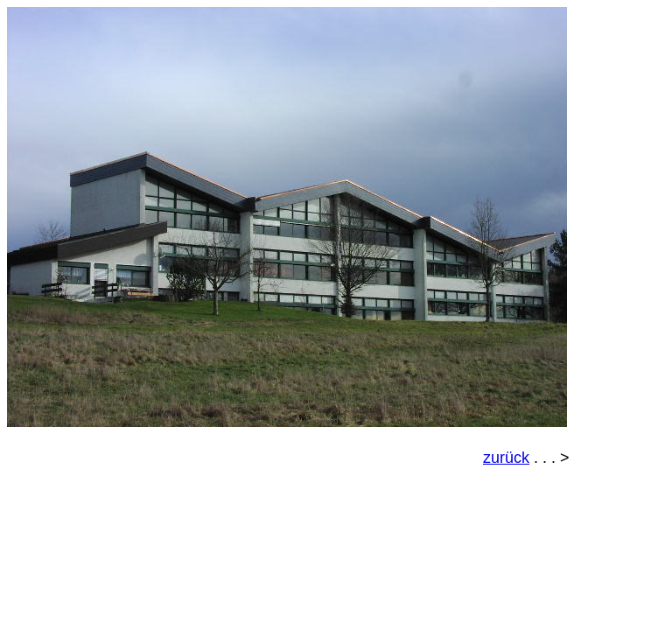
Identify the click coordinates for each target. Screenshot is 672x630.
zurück (506, 458)
